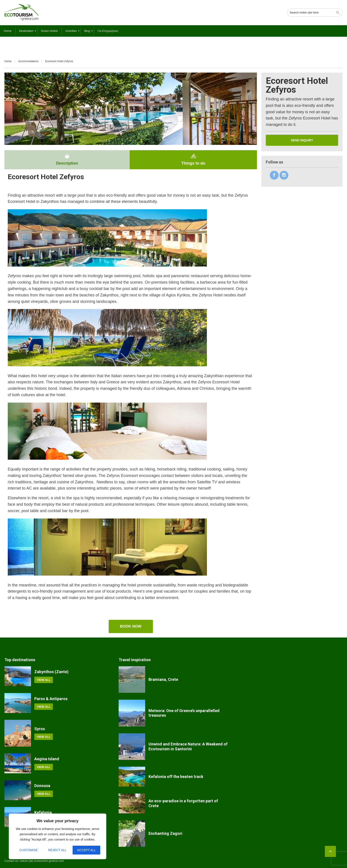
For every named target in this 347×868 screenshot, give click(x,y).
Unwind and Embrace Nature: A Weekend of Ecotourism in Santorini (188, 746)
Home (8, 61)
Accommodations (28, 61)
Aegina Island (47, 759)
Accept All (86, 850)
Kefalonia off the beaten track (176, 777)
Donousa (42, 786)
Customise (28, 850)
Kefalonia (43, 812)
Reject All (57, 850)
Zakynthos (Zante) (51, 672)
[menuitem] (8, 31)
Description (67, 159)
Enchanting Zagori (165, 833)
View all (44, 680)
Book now (131, 626)
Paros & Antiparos (51, 699)
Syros (40, 729)
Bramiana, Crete (163, 679)
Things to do (193, 159)
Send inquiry (302, 140)
